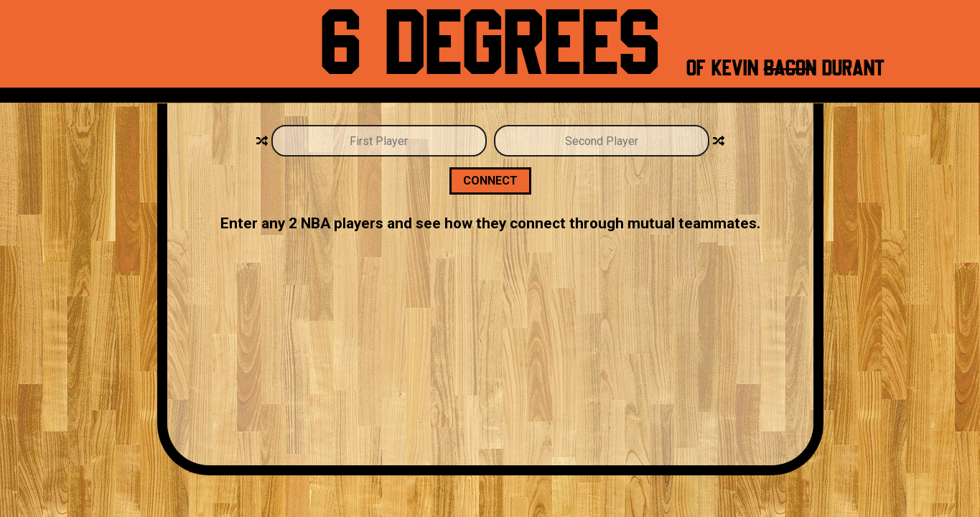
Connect (490, 181)
